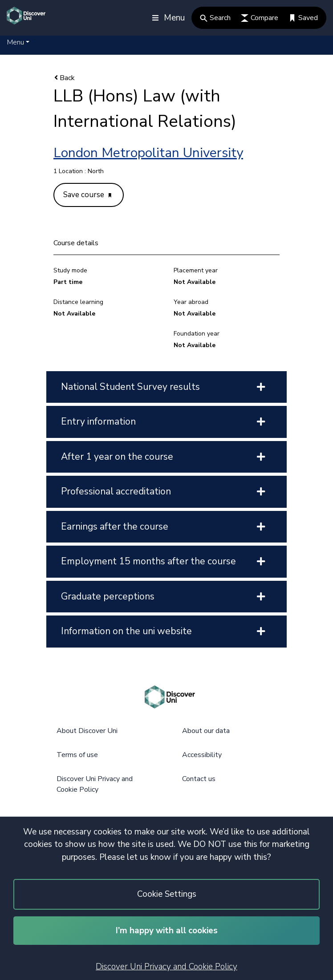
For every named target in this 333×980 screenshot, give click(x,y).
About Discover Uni (87, 731)
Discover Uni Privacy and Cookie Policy (166, 967)
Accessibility (202, 755)
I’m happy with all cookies (167, 931)
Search (215, 18)
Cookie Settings (167, 894)
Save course (87, 195)
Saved (303, 18)
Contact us (199, 779)
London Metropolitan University (148, 153)
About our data (206, 731)
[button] (18, 42)
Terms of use (77, 755)
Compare (260, 18)
